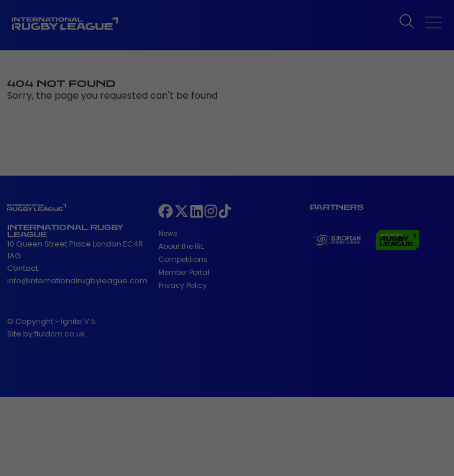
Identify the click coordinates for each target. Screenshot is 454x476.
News (168, 233)
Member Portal (184, 272)
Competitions (183, 259)
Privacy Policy (183, 285)
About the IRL (181, 246)
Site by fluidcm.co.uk (46, 334)
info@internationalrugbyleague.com (77, 281)
